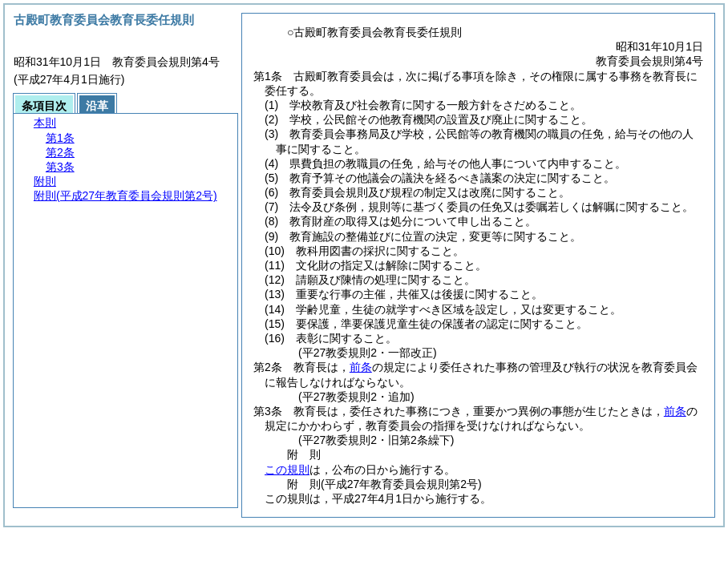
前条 (361, 367)
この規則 (287, 470)
